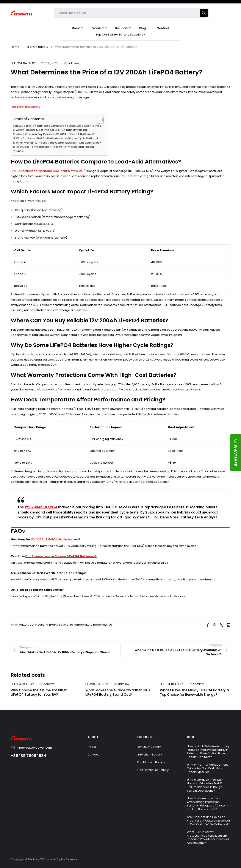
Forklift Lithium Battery (26, 107)
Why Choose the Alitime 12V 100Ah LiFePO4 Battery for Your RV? (39, 692)
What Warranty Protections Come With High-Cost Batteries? (58, 143)
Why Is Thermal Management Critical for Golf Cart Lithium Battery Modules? (207, 768)
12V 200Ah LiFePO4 (41, 507)
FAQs (19, 151)
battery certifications (33, 625)
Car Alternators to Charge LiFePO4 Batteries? (61, 556)
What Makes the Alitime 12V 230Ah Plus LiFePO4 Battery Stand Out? (118, 692)
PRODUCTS (146, 737)
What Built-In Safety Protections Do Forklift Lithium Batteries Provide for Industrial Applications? (208, 837)
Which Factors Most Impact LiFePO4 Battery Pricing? (52, 130)
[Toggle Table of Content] (98, 120)
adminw (74, 63)
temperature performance (93, 625)
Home (15, 47)
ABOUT (93, 737)
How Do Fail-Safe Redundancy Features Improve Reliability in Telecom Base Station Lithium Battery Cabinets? (208, 752)
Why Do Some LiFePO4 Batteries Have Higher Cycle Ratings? (57, 138)
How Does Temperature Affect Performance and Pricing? (56, 147)
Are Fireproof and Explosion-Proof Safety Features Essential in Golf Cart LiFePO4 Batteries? (208, 821)
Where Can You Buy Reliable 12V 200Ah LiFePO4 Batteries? (55, 134)
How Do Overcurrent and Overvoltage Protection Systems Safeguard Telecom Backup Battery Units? (207, 804)
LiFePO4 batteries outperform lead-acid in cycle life (47, 171)
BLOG (191, 737)
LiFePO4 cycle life (61, 625)
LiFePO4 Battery (37, 47)
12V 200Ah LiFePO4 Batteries (51, 539)
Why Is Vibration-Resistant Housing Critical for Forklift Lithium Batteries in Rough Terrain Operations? (205, 785)
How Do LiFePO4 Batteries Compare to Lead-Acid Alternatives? (59, 126)
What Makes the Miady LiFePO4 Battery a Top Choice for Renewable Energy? (194, 692)
